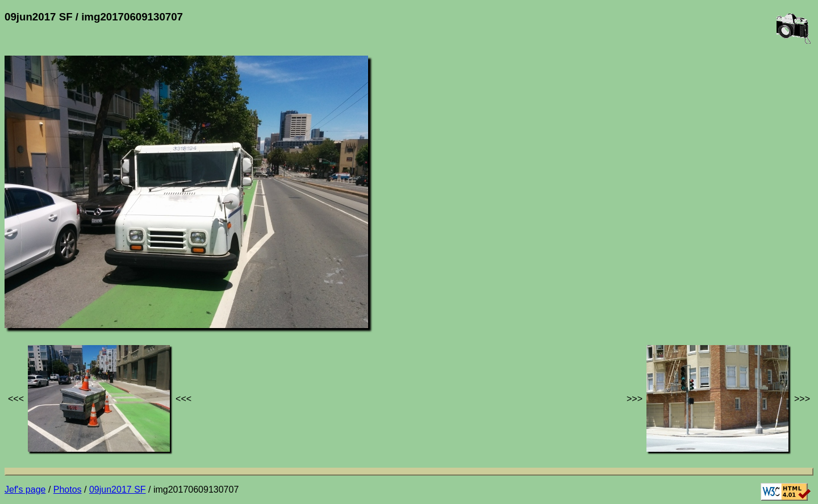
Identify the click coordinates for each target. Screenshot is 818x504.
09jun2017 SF (118, 490)
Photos (68, 490)
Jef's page (25, 490)
